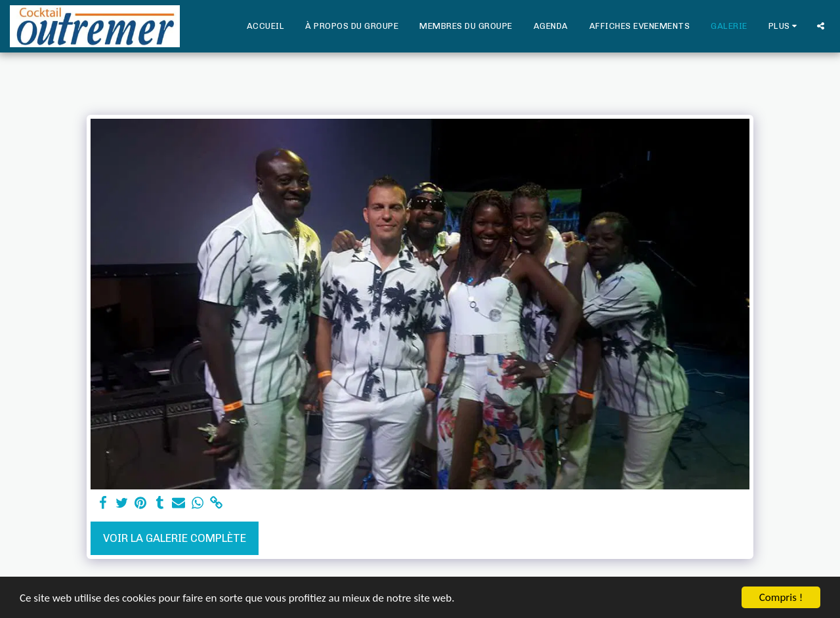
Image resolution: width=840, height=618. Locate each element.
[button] (821, 26)
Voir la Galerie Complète (175, 538)
